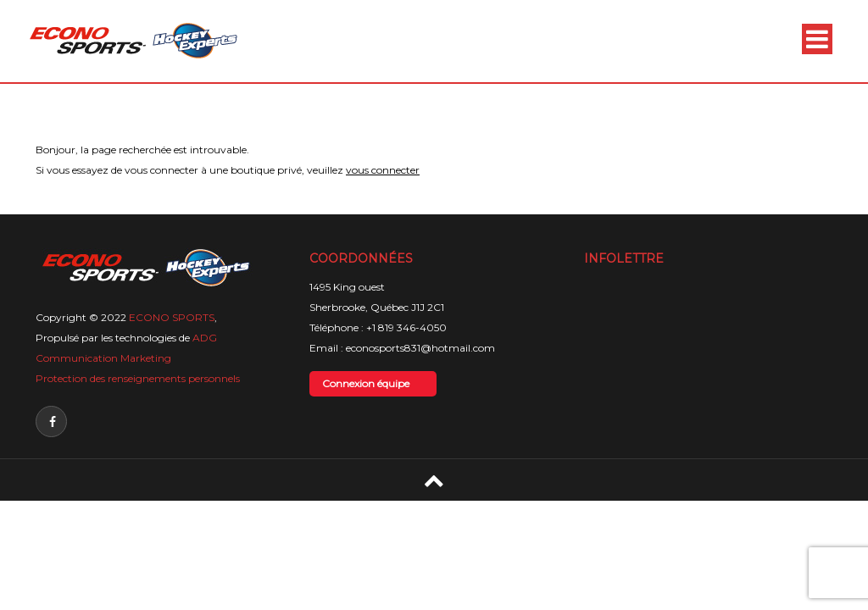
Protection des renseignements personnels (138, 378)
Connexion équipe (366, 383)
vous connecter (383, 170)
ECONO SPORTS (172, 317)
